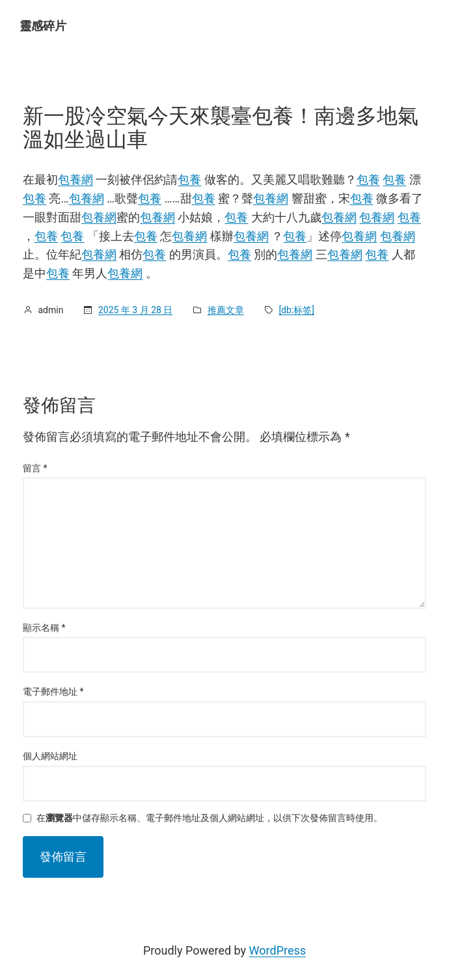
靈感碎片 (43, 26)
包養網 (75, 179)
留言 (35, 468)
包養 (189, 179)
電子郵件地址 (53, 692)
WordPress (278, 950)
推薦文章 (226, 310)
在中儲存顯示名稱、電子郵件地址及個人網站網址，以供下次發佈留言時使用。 (210, 818)
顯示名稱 (44, 628)
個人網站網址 (50, 756)
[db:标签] (296, 310)
